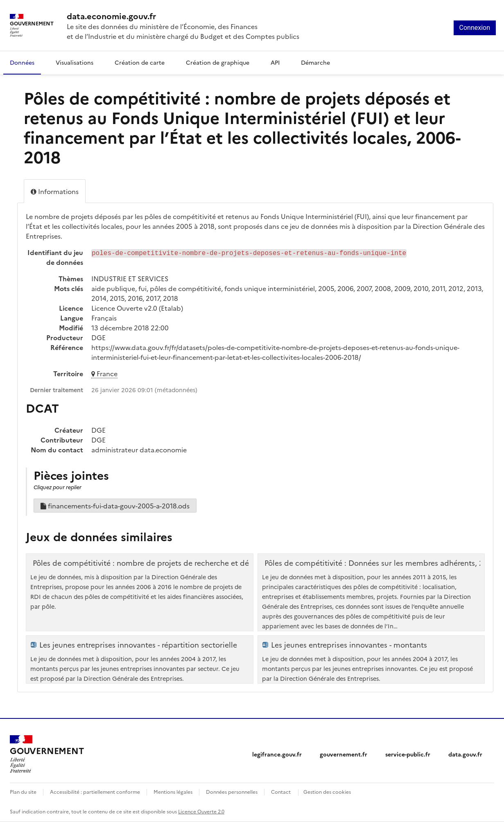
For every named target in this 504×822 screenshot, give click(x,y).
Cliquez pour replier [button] (58, 487)
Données (22, 62)
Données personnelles (232, 792)
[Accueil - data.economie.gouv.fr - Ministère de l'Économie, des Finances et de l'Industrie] (47, 754)
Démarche (315, 62)
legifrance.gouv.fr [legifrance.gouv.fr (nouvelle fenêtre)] (277, 754)
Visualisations (75, 62)
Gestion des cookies (327, 792)
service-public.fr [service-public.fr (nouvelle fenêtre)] (408, 754)
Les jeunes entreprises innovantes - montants (349, 645)
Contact (281, 792)
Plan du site (23, 792)
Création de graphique (218, 62)
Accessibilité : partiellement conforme (95, 792)
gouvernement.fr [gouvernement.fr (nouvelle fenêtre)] (344, 754)
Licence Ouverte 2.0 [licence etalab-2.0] (201, 811)
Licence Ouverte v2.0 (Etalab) (137, 308)
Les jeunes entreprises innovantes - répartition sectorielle (138, 645)
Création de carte (140, 62)
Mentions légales (173, 792)
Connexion (475, 28)
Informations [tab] (55, 191)
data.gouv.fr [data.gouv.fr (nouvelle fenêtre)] (465, 754)
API (275, 62)
